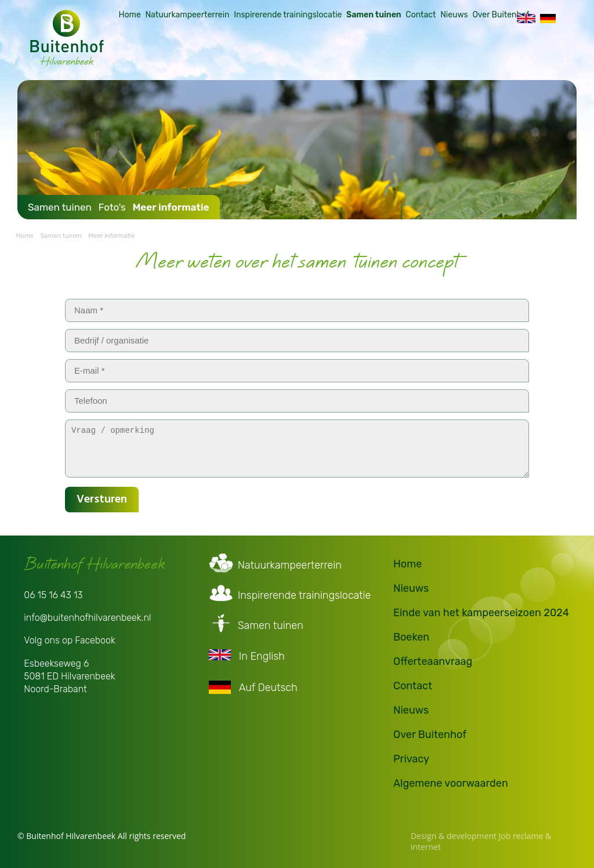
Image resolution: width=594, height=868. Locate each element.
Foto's (112, 205)
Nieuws (446, 49)
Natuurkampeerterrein (179, 49)
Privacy (411, 757)
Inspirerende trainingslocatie (280, 49)
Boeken (411, 635)
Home (121, 49)
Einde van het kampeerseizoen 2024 (481, 611)
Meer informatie (171, 205)
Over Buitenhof (492, 49)
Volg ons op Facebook (70, 639)
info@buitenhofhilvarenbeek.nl (87, 616)
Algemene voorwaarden (451, 782)
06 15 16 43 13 (53, 593)
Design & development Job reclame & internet (481, 840)
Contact (412, 49)
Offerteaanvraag (433, 660)
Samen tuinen (366, 49)
